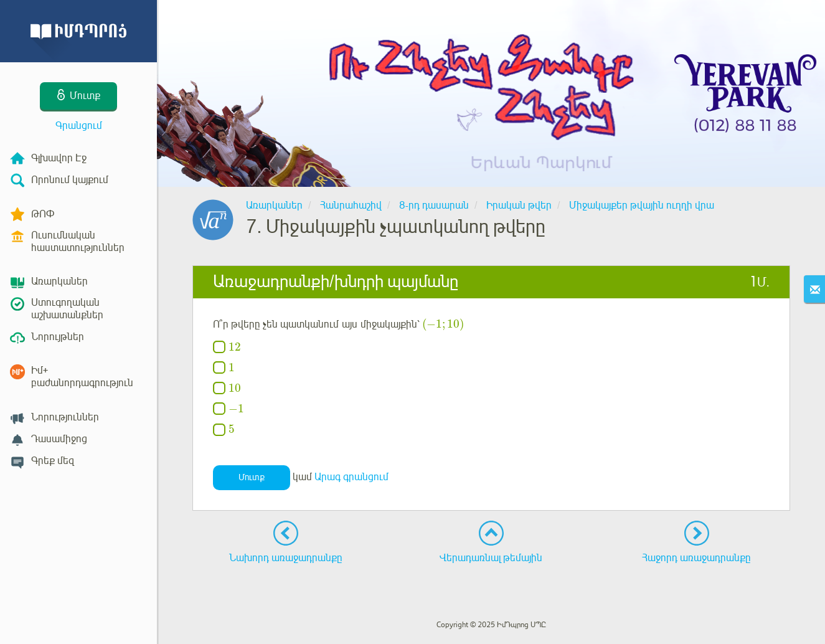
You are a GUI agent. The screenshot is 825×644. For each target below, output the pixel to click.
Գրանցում (79, 126)
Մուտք (252, 477)
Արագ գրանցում (351, 477)
